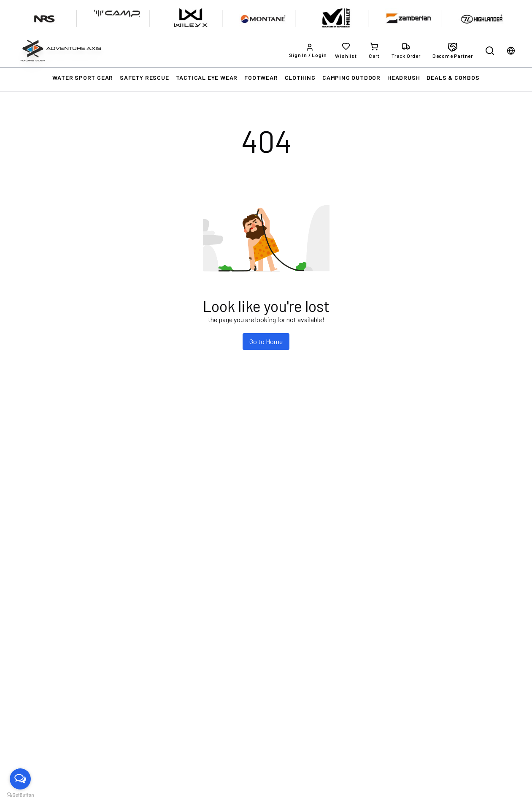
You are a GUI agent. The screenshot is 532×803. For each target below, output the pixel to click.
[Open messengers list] (20, 779)
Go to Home (266, 341)
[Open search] (490, 51)
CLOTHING (300, 77)
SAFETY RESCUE (144, 77)
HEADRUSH (404, 77)
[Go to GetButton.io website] (20, 795)
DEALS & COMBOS (453, 77)
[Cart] (374, 51)
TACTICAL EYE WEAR (207, 77)
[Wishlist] (346, 51)
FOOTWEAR (261, 77)
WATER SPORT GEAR (83, 77)
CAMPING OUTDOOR (351, 77)
